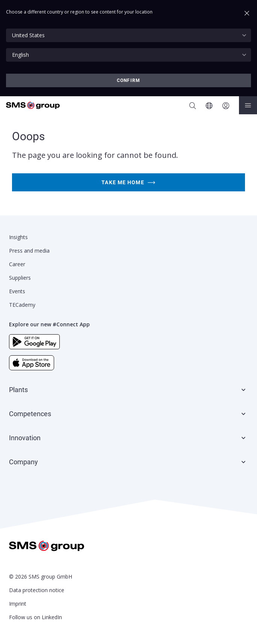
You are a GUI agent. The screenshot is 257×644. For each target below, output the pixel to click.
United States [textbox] (28, 35)
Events (17, 291)
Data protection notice (37, 590)
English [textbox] (20, 55)
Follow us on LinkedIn (36, 617)
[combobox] (128, 35)
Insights (18, 237)
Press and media (29, 251)
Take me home (128, 182)
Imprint (18, 604)
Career (17, 264)
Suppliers (20, 278)
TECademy (22, 305)
